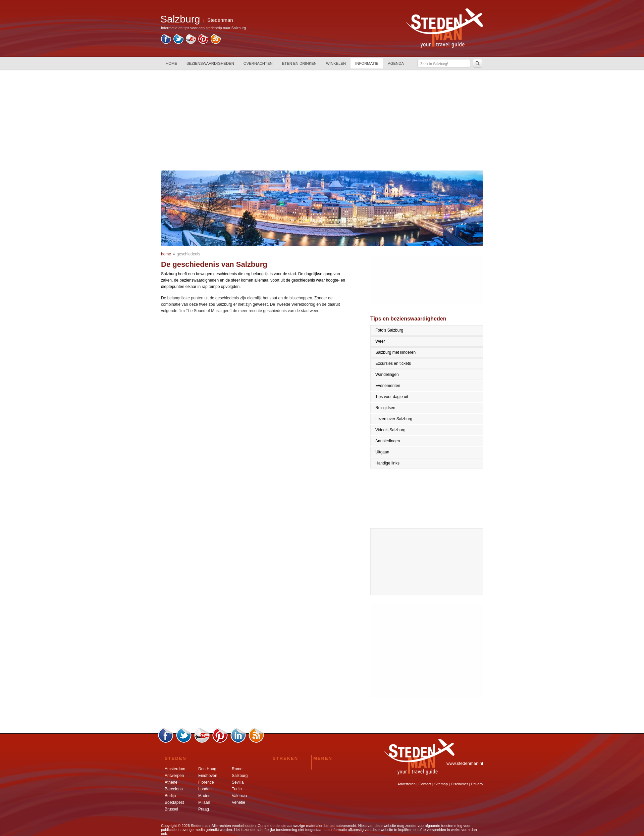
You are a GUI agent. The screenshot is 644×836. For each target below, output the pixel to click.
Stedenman (220, 20)
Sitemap (441, 784)
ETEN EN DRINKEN (299, 63)
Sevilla (238, 782)
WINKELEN (336, 63)
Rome (237, 769)
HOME (171, 63)
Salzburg (240, 776)
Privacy (477, 784)
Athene (171, 782)
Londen (205, 789)
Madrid (204, 796)
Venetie (238, 802)
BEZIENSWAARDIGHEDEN (210, 63)
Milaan (204, 802)
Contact (425, 784)
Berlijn (170, 796)
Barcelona (174, 789)
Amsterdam (175, 769)
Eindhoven (208, 776)
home (166, 254)
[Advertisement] (322, 120)
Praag (204, 809)
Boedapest (174, 802)
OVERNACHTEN (258, 63)
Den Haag (207, 769)
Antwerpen (174, 776)
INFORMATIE (367, 63)
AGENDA (396, 63)
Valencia (239, 796)
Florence (206, 782)
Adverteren (407, 784)
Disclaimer (459, 784)
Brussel (171, 809)
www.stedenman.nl (465, 763)
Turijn (237, 789)
